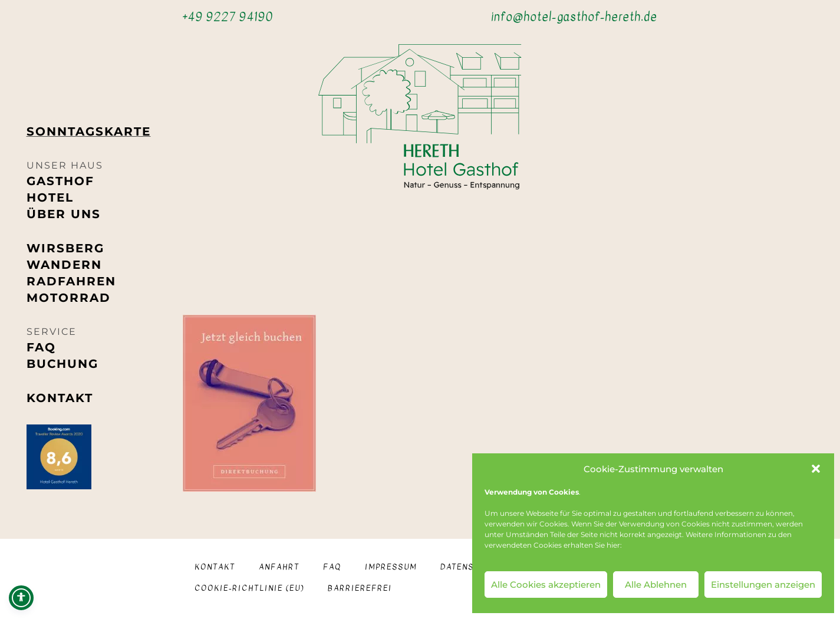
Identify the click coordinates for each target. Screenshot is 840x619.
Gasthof (60, 181)
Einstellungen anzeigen (763, 585)
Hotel (50, 197)
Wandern (64, 265)
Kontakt (60, 398)
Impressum (391, 567)
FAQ (41, 347)
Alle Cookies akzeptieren (546, 585)
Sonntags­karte (89, 131)
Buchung (62, 364)
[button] (816, 469)
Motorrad (69, 298)
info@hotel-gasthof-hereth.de (574, 17)
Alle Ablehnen (656, 585)
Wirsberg (65, 248)
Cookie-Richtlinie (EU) (249, 588)
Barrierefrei (360, 588)
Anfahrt (279, 567)
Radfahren (71, 281)
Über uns (64, 214)
